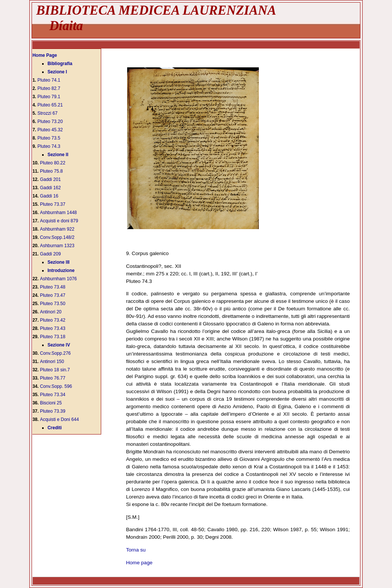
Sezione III (58, 262)
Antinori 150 (52, 362)
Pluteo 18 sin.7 (55, 370)
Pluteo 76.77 (52, 378)
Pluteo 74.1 (49, 80)
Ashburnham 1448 (58, 213)
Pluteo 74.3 (49, 146)
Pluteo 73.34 (52, 395)
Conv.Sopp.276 (55, 353)
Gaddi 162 (50, 188)
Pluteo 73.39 (52, 411)
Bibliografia (60, 64)
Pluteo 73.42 (52, 320)
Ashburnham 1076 (58, 279)
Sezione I (57, 72)
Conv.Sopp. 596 (56, 386)
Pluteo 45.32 (50, 130)
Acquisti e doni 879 (59, 221)
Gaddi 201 (50, 179)
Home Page (45, 55)
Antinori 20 (51, 312)
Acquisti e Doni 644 (59, 419)
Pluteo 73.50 (52, 304)
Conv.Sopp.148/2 (57, 237)
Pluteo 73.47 (52, 295)
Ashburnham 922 (57, 229)
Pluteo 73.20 (50, 122)
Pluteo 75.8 (51, 171)
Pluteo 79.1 (49, 97)
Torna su (136, 550)
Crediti (55, 428)
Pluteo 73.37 (52, 204)
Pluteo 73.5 (49, 138)
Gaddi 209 (50, 254)
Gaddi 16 (49, 196)
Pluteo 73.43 (52, 328)
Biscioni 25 (51, 403)
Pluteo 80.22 (52, 163)
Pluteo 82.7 (49, 88)
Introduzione (61, 270)
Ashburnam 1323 (57, 246)
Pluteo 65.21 (50, 105)
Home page (139, 563)
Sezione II (58, 155)
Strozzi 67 (48, 113)
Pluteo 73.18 (52, 337)
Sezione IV (59, 345)
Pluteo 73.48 (52, 287)
